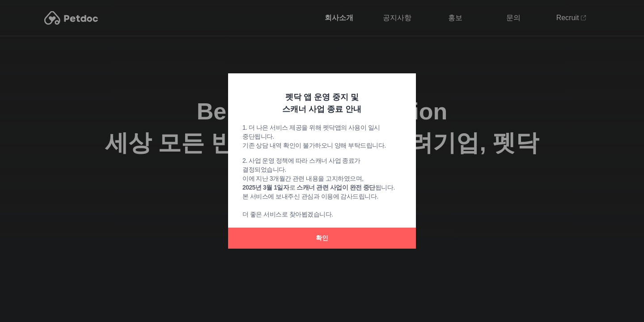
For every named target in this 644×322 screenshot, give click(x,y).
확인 (322, 238)
